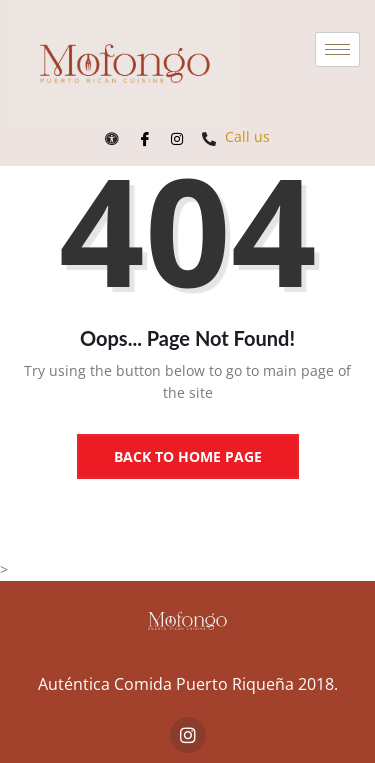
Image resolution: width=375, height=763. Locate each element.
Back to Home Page (188, 456)
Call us (236, 136)
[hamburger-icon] (337, 49)
